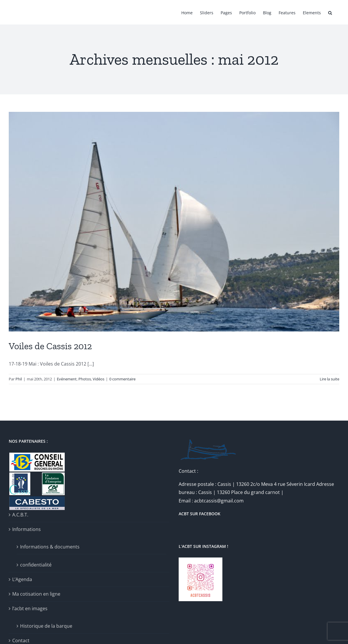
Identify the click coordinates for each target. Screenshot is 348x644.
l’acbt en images (30, 608)
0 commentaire (122, 379)
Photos (85, 379)
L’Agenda (22, 579)
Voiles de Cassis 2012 (50, 346)
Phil (19, 379)
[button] (330, 12)
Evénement (67, 379)
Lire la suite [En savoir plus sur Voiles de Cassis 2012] (329, 379)
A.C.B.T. (20, 515)
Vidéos (99, 379)
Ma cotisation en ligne (36, 594)
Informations (27, 529)
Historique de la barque (46, 626)
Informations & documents (50, 547)
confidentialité (36, 565)
